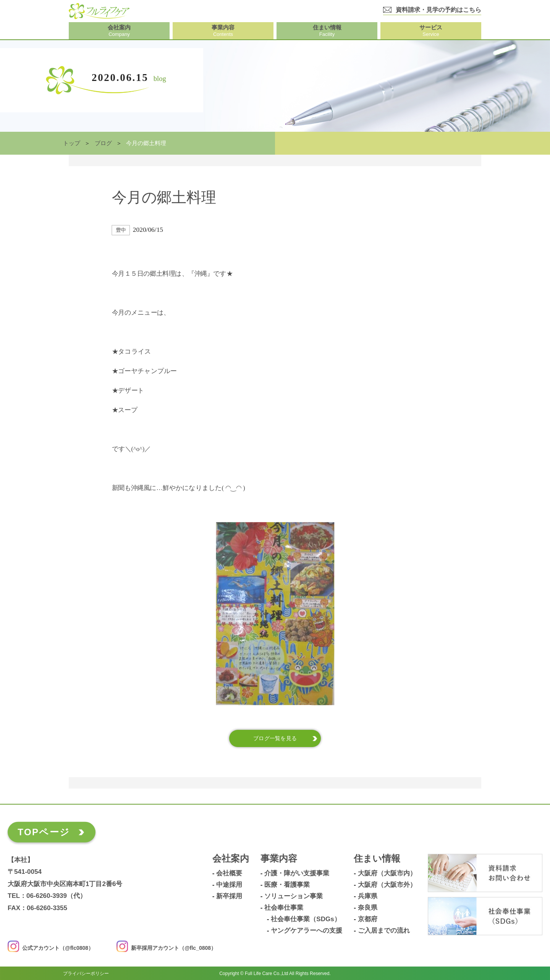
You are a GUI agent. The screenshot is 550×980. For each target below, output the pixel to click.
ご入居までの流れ (384, 931)
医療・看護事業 (287, 885)
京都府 (368, 919)
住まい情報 (377, 859)
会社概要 (229, 873)
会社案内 (231, 859)
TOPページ (44, 832)
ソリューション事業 (294, 896)
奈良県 (368, 908)
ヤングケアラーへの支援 (307, 931)
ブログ (103, 143)
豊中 (121, 230)
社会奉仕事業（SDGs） (306, 919)
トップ (72, 143)
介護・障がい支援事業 (297, 873)
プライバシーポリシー (86, 973)
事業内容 (279, 859)
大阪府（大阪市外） (387, 885)
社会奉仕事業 (284, 908)
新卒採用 (229, 896)
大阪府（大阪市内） (387, 873)
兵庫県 (368, 896)
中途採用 (229, 885)
